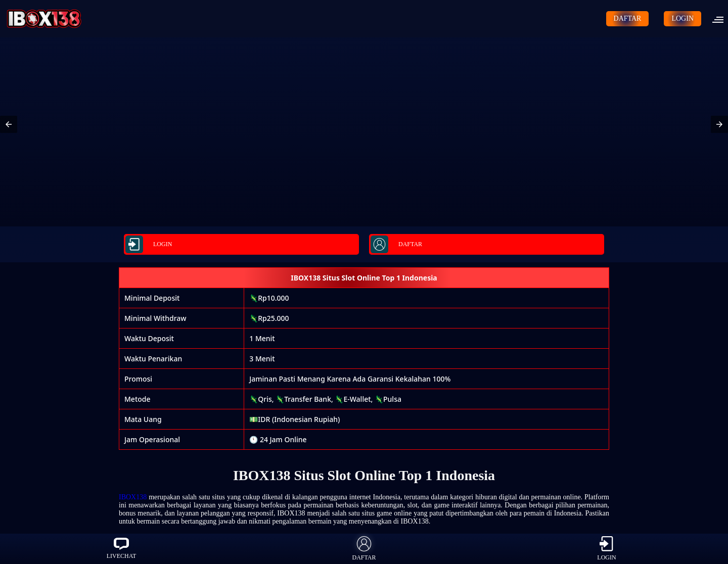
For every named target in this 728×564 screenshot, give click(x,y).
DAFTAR (628, 18)
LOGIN (682, 18)
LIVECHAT (122, 549)
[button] (721, 19)
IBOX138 (133, 497)
